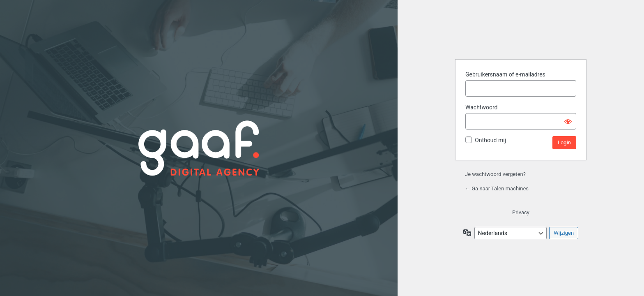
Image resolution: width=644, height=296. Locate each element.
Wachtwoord (481, 107)
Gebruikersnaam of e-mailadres (505, 74)
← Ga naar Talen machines (497, 188)
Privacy (521, 212)
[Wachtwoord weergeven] (568, 121)
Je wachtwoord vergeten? (495, 174)
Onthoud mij (490, 140)
